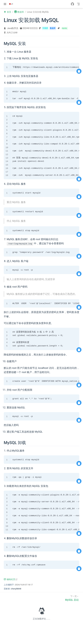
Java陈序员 (13, 28)
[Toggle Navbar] (78, 4)
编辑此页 (11, 579)
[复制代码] (79, 71)
